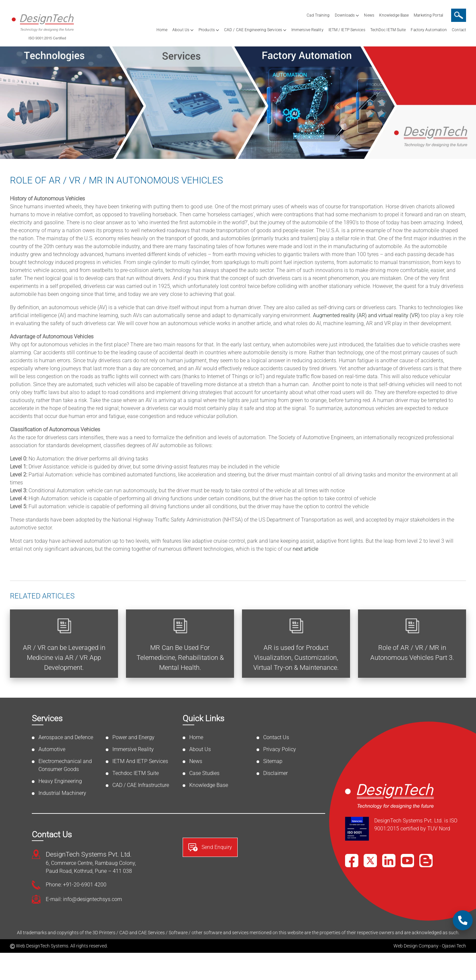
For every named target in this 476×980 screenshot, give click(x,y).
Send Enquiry (210, 847)
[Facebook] (352, 861)
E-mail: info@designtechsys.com (84, 899)
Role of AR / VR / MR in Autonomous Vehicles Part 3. (412, 653)
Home (162, 30)
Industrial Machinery (62, 793)
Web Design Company (416, 946)
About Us (181, 30)
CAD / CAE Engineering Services (253, 30)
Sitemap (273, 761)
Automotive (52, 749)
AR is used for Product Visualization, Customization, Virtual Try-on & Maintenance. (296, 658)
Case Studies (204, 773)
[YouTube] (407, 861)
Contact (459, 30)
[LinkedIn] (389, 861)
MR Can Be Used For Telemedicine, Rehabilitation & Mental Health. (180, 658)
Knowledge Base (394, 15)
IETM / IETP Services (347, 30)
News (369, 15)
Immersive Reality (307, 30)
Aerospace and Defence (66, 737)
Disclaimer (275, 773)
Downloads (345, 15)
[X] (370, 861)
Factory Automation (429, 30)
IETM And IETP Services (140, 761)
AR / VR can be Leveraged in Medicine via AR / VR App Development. (64, 658)
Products (207, 30)
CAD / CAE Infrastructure (141, 785)
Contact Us (276, 737)
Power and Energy (133, 737)
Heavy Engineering (60, 781)
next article (305, 549)
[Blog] (426, 861)
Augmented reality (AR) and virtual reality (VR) (366, 315)
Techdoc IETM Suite (136, 773)
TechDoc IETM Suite (388, 30)
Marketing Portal (428, 15)
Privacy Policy (280, 749)
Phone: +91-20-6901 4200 (76, 885)
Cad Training (318, 15)
